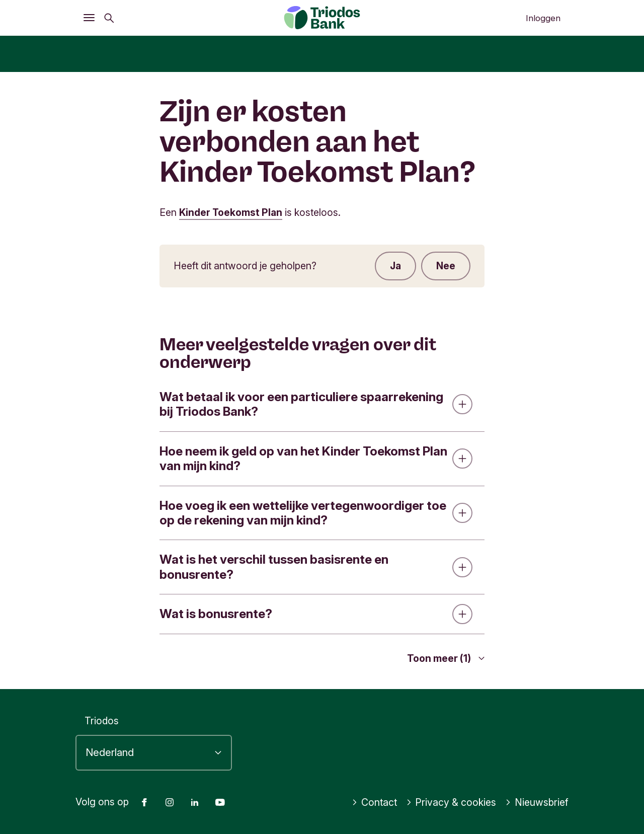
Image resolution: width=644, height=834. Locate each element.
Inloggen (543, 18)
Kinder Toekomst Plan (231, 212)
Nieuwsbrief (537, 802)
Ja (395, 266)
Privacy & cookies (451, 802)
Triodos (102, 721)
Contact (374, 802)
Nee (446, 266)
